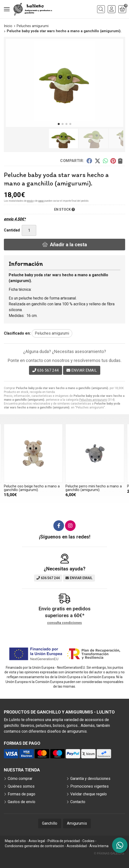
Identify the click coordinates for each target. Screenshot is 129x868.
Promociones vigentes (90, 786)
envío (30, 201)
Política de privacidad (64, 841)
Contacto (78, 802)
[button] (59, 124)
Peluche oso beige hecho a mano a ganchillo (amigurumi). (32, 488)
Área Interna (99, 846)
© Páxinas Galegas (109, 853)
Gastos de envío (21, 802)
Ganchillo (50, 823)
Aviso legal (37, 841)
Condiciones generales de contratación (34, 846)
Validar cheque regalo (89, 794)
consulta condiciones (64, 623)
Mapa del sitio (15, 841)
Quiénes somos (21, 786)
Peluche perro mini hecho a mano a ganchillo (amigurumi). (94, 488)
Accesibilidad (77, 846)
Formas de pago (21, 794)
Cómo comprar (20, 779)
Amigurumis (77, 823)
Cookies (88, 841)
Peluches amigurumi (93, 400)
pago (41, 201)
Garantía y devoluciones (90, 779)
